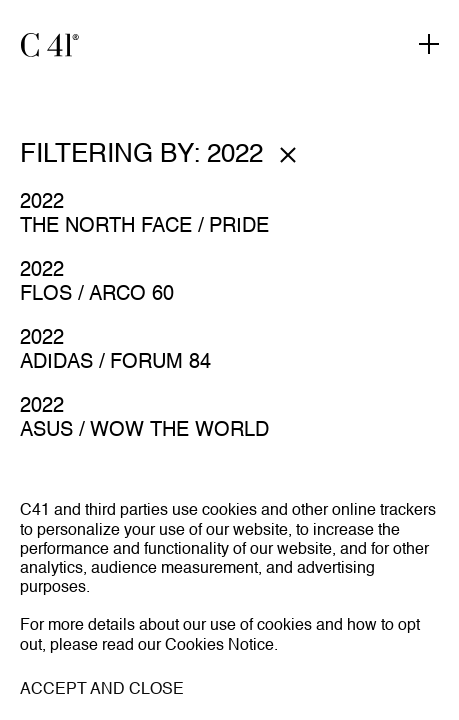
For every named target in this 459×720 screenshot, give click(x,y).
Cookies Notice (219, 646)
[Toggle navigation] (429, 45)
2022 (42, 203)
